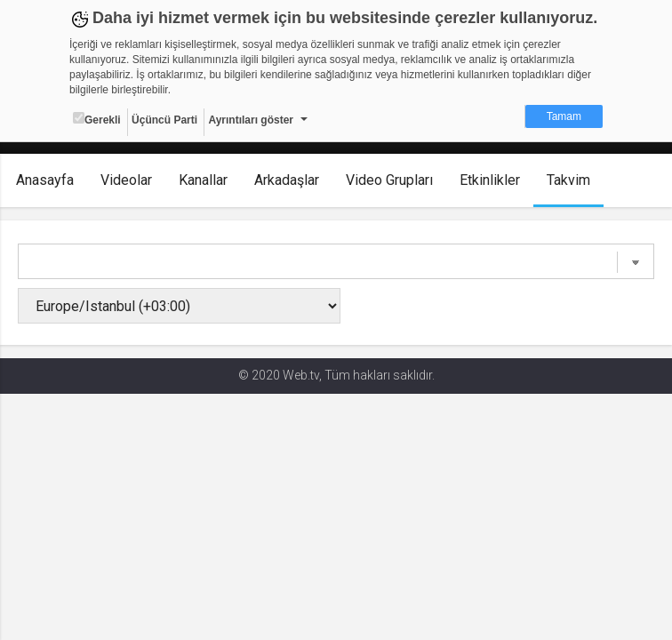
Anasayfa (45, 180)
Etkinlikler (490, 180)
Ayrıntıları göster (251, 120)
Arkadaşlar (287, 180)
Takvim (568, 180)
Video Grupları (389, 180)
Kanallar (203, 180)
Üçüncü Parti (164, 120)
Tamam (564, 116)
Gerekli (97, 119)
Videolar (126, 180)
